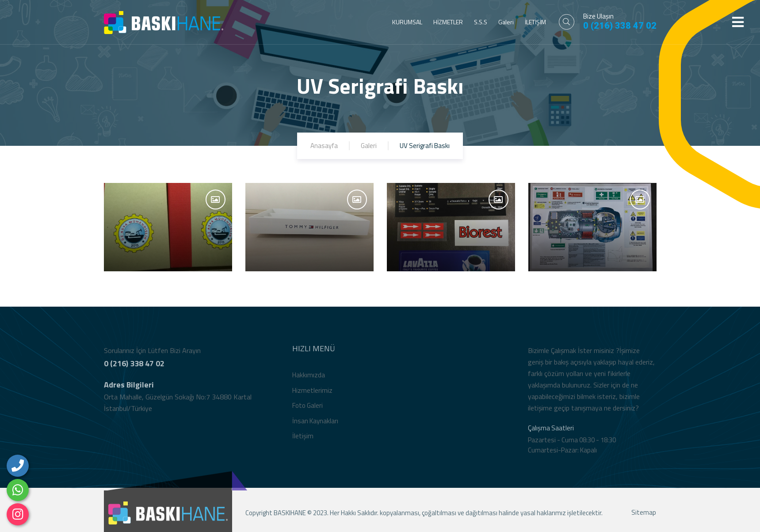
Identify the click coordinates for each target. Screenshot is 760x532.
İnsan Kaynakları (315, 423)
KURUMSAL (407, 22)
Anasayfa (324, 146)
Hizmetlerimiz (312, 392)
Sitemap (644, 515)
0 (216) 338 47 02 (620, 26)
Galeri (506, 22)
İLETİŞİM (535, 22)
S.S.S (481, 22)
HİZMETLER (448, 22)
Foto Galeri (307, 407)
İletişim (303, 438)
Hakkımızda (309, 377)
